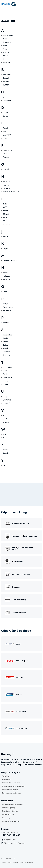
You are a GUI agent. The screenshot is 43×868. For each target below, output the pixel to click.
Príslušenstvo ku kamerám (11, 783)
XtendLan (6, 453)
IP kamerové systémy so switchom (14, 786)
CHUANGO (7, 100)
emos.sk (19, 678)
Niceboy (6, 279)
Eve (4, 132)
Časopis (21, 863)
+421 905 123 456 (11, 835)
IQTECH (6, 221)
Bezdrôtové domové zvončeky (12, 804)
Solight (5, 345)
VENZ (5, 415)
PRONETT (7, 311)
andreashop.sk (22, 661)
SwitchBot (7, 352)
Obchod (4, 863)
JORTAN (6, 236)
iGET (5, 207)
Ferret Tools (7, 150)
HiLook (6, 185)
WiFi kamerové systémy (21, 574)
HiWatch (6, 188)
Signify (5, 338)
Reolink (6, 323)
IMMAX (6, 214)
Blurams (6, 81)
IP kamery (16, 587)
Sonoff (5, 348)
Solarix (5, 342)
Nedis (5, 273)
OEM (5, 292)
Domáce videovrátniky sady (11, 793)
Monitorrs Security (10, 261)
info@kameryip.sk (10, 840)
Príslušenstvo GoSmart (10, 811)
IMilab (5, 211)
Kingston (6, 248)
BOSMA (6, 85)
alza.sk (19, 644)
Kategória (15, 863)
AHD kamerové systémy (10, 790)
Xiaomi (5, 450)
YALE (5, 465)
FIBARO (6, 154)
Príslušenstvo (7, 779)
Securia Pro (7, 335)
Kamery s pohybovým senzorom (24, 536)
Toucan (6, 381)
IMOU (5, 217)
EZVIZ (5, 138)
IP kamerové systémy (20, 523)
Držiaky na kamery (19, 613)
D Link (5, 113)
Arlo (4, 59)
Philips (5, 304)
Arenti (5, 56)
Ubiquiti (6, 396)
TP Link (6, 384)
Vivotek (6, 422)
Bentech (6, 78)
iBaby (5, 204)
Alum (5, 39)
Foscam (6, 157)
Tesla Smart (7, 377)
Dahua (5, 116)
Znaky (9, 863)
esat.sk (19, 695)
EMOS (5, 128)
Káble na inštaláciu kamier (11, 821)
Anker (5, 46)
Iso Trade (6, 224)
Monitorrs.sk (21, 711)
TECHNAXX (8, 367)
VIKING (6, 419)
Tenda (5, 374)
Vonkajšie (6, 776)
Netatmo (6, 276)
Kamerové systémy (9, 808)
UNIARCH (7, 400)
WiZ (4, 434)
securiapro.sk (21, 728)
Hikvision (6, 182)
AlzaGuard (7, 42)
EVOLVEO (7, 135)
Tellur (5, 371)
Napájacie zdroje (8, 814)
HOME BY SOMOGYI (11, 192)
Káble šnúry (6, 818)
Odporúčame (29, 863)
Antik (5, 49)
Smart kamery (17, 562)
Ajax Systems (8, 35)
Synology (6, 355)
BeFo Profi (7, 75)
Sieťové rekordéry (19, 600)
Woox (5, 438)
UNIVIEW (7, 403)
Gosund (6, 169)
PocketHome (8, 307)
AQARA (6, 52)
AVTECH (6, 63)
